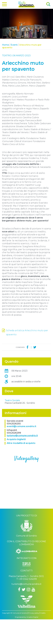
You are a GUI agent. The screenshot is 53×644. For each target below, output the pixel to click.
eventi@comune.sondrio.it (21, 451)
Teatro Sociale (12, 425)
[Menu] (4, 5)
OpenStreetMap (35, 421)
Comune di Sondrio (20, 638)
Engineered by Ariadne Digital (27, 642)
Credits (43, 638)
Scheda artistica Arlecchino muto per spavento (27, 332)
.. (26, 505)
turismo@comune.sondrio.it (22, 460)
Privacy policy (34, 638)
